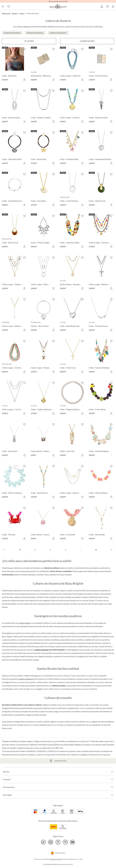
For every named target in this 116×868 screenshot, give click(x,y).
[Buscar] (9, 7)
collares (82, 722)
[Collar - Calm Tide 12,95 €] (73, 440)
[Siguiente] (111, 550)
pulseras (29, 660)
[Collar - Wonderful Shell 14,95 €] (15, 148)
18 (96, 550)
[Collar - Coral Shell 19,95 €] (73, 524)
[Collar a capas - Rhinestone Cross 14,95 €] (101, 273)
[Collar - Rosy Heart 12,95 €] (15, 440)
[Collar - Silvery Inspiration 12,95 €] (15, 106)
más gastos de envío (56, 859)
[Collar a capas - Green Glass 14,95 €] (73, 106)
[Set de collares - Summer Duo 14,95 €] (73, 273)
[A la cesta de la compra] (24, 80)
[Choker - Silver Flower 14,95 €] (43, 315)
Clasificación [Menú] (87, 41)
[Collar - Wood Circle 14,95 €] (101, 190)
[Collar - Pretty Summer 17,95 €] (101, 65)
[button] (102, 7)
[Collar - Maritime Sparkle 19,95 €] (101, 440)
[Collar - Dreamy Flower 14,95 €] (101, 315)
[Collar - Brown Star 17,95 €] (43, 148)
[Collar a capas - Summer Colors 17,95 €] (101, 232)
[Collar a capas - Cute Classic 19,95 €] (15, 398)
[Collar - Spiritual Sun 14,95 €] (43, 482)
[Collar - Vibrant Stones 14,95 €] (101, 482)
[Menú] (29, 41)
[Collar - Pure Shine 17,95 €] (43, 190)
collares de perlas (42, 650)
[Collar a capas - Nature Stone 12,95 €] (73, 482)
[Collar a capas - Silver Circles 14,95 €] (43, 273)
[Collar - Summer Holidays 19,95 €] (101, 357)
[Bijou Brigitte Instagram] (51, 842)
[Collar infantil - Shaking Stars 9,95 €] (43, 440)
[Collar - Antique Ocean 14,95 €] (101, 106)
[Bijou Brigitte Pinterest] (65, 842)
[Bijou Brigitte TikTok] (43, 842)
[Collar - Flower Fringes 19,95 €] (43, 232)
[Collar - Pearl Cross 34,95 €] (73, 357)
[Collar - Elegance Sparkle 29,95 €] (73, 398)
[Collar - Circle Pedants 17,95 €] (73, 190)
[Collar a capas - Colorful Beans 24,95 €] (15, 357)
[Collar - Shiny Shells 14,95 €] (101, 524)
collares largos (24, 623)
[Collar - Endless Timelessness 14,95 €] (43, 106)
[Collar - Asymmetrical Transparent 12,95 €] (15, 190)
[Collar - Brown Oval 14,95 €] (15, 232)
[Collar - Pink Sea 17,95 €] (15, 524)
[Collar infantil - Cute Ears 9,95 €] (43, 524)
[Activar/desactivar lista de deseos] (24, 49)
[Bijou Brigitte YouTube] (73, 842)
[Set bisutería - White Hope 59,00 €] (43, 65)
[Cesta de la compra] (113, 7)
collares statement (26, 679)
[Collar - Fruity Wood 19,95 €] (101, 398)
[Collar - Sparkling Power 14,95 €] (73, 315)
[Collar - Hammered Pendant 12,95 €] (101, 148)
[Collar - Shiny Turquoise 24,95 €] (15, 482)
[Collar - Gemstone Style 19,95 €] (73, 232)
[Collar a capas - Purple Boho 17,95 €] (43, 357)
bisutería (99, 626)
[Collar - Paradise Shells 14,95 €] (73, 148)
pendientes (17, 660)
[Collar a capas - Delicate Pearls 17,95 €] (15, 315)
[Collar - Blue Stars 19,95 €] (15, 65)
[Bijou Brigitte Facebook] (58, 842)
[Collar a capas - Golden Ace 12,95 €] (15, 273)
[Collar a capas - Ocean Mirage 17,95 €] (73, 65)
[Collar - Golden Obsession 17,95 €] (43, 398)
